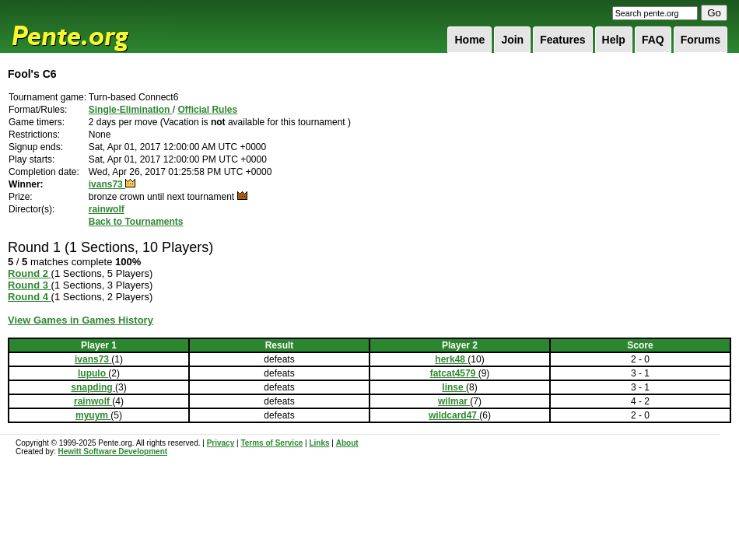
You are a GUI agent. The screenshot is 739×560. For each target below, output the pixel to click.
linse (454, 387)
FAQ (653, 40)
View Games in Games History (81, 320)
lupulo (93, 373)
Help (614, 40)
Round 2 (30, 273)
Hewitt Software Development (112, 451)
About (347, 443)
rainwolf (107, 209)
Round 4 (30, 297)
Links (319, 443)
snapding (93, 387)
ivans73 (107, 184)
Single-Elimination (131, 110)
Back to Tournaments (136, 222)
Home (469, 40)
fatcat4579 (454, 373)
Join (512, 40)
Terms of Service (271, 443)
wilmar (454, 401)
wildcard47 (454, 415)
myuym (93, 415)
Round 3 (30, 285)
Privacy (221, 443)
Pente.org (90, 26)
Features (562, 40)
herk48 (451, 359)
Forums (700, 40)
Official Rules (207, 110)
